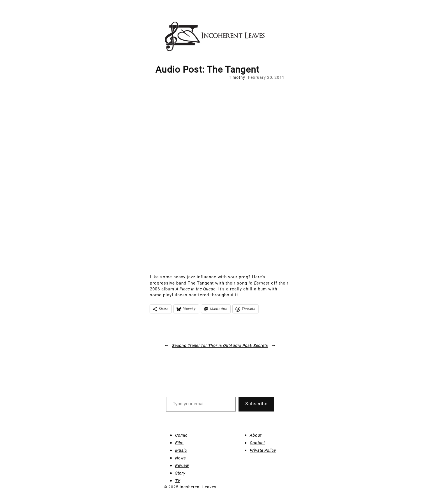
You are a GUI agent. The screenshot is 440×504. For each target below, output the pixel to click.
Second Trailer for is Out (201, 346)
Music (181, 450)
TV (178, 481)
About (256, 435)
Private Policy (263, 450)
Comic (181, 435)
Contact (257, 443)
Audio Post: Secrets (249, 346)
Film (179, 443)
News (180, 458)
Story (180, 473)
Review (182, 466)
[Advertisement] (220, 122)
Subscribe (256, 404)
